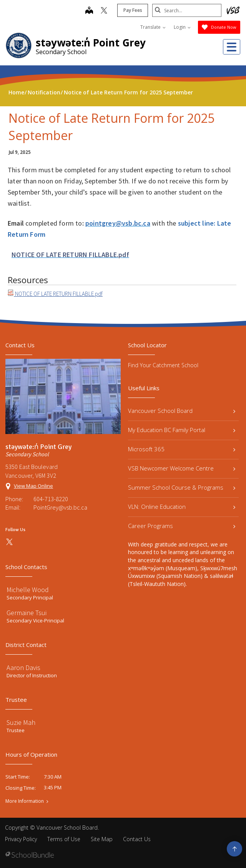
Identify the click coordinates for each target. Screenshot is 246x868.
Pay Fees (133, 10)
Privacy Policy (21, 839)
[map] (89, 11)
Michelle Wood (28, 590)
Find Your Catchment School (163, 365)
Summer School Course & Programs (182, 487)
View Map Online (33, 486)
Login (182, 27)
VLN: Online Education (182, 507)
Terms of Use (64, 839)
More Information (25, 801)
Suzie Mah (21, 722)
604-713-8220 (51, 499)
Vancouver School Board (182, 411)
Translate (153, 27)
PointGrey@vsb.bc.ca (60, 507)
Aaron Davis (23, 668)
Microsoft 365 (182, 449)
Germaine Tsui (27, 613)
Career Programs (182, 526)
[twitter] (104, 11)
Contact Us (137, 839)
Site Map (102, 839)
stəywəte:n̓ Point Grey (91, 43)
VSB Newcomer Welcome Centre (182, 468)
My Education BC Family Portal (182, 430)
